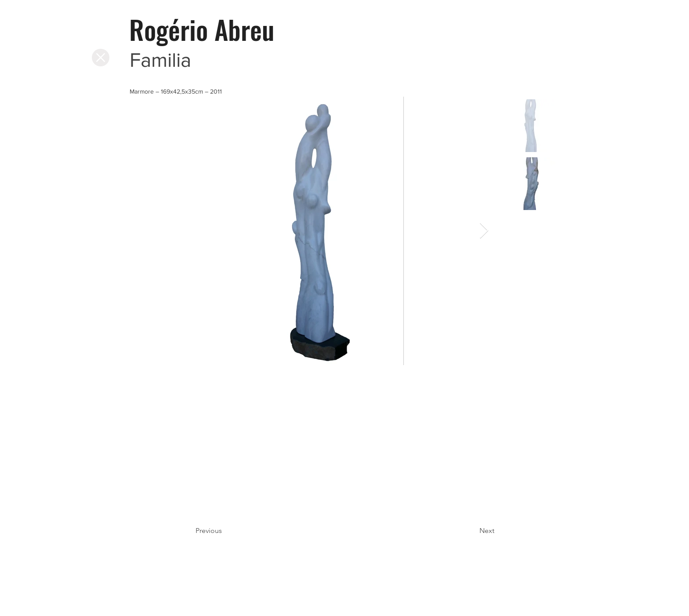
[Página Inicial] (101, 58)
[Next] (472, 531)
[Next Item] (484, 231)
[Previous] (225, 531)
